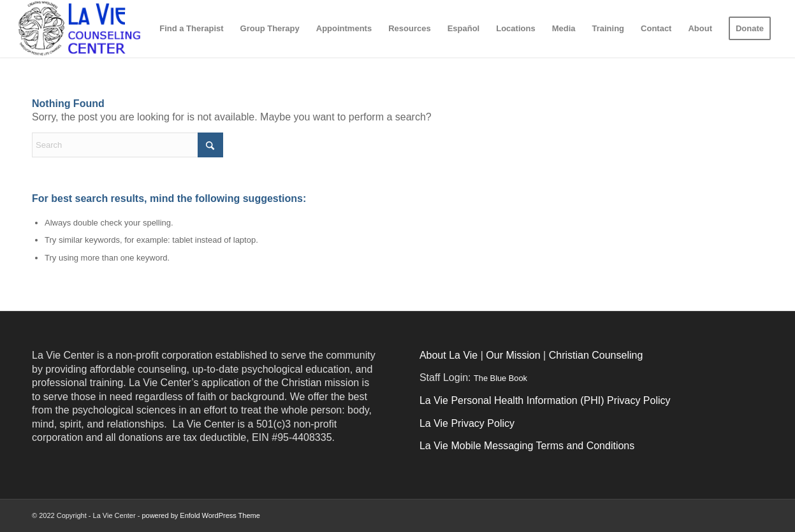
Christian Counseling (596, 355)
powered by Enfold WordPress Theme (201, 515)
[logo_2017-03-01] (102, 29)
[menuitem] (191, 29)
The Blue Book (500, 378)
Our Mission (513, 355)
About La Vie (449, 355)
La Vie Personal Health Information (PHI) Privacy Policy (545, 400)
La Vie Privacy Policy (467, 423)
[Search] (128, 145)
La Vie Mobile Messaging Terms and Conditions (527, 446)
